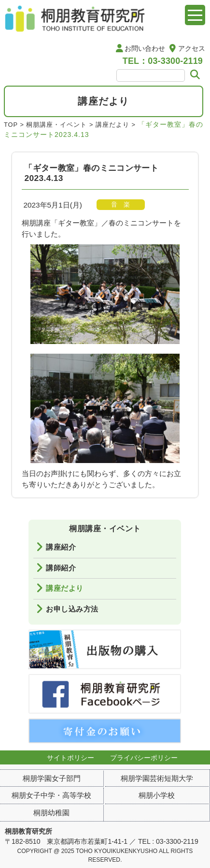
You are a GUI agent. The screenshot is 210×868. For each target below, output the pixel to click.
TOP (11, 125)
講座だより (112, 125)
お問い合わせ (145, 48)
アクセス (192, 48)
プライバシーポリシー (144, 758)
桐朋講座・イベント (56, 125)
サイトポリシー (70, 758)
